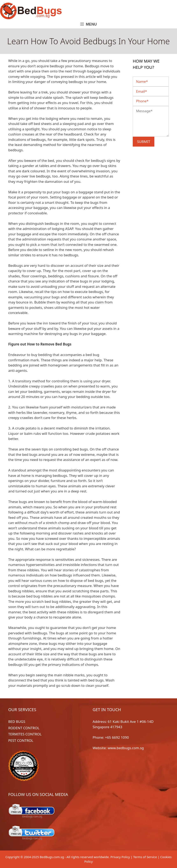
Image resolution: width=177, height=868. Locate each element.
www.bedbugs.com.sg (126, 748)
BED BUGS (17, 722)
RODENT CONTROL (24, 728)
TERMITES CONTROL (25, 734)
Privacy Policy (120, 857)
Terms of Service (145, 857)
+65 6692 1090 (117, 737)
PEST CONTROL (21, 740)
